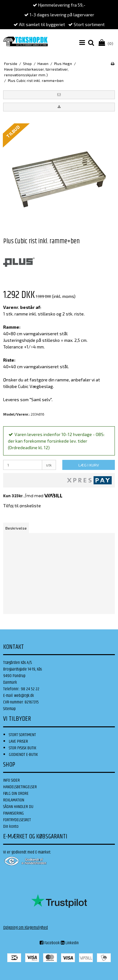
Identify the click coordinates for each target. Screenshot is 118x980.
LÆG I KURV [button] (89, 465)
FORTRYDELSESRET (17, 820)
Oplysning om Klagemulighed (25, 928)
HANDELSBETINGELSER (20, 787)
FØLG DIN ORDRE (16, 794)
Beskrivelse (16, 528)
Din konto (11, 827)
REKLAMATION (14, 800)
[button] (59, 95)
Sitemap (9, 709)
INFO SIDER (11, 780)
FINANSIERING (14, 813)
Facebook (50, 943)
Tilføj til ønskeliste (22, 506)
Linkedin (70, 943)
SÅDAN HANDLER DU (18, 807)
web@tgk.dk (24, 696)
